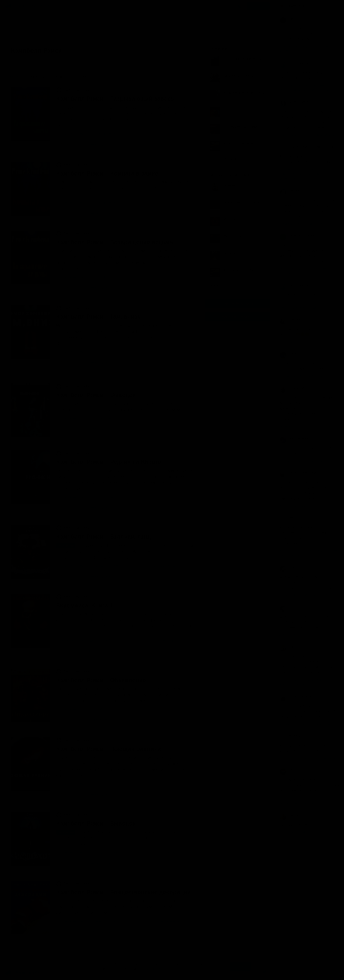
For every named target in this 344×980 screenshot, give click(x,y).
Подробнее (152, 969)
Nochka (289, 191)
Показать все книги (227, 159)
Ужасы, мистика (73, 90)
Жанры (22, 6)
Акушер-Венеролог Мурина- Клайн (308, 147)
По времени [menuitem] (82, 76)
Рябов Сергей (107, 134)
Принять (240, 966)
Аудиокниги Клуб (24, 973)
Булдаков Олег (108, 566)
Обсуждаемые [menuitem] (36, 76)
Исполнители (57, 6)
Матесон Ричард (73, 640)
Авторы (38, 6)
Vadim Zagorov (294, 63)
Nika (287, 19)
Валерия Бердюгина (298, 102)
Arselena (290, 736)
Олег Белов (292, 388)
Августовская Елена (298, 473)
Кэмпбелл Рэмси (74, 134)
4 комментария (93, 794)
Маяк (288, 354)
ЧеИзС (109, 640)
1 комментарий (93, 144)
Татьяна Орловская (297, 235)
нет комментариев (96, 720)
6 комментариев (94, 213)
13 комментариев (95, 651)
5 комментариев (94, 576)
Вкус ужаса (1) (173, 640)
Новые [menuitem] (13, 76)
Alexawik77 (292, 320)
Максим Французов (298, 438)
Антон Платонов (295, 696)
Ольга (288, 567)
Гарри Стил (105, 352)
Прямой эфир (299, 6)
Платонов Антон (109, 418)
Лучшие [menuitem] (60, 76)
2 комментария (93, 288)
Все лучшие (221, 285)
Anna (288, 647)
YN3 (287, 770)
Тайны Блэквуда (165, 566)
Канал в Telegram (238, 317)
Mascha (289, 518)
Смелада (290, 815)
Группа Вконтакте (238, 303)
